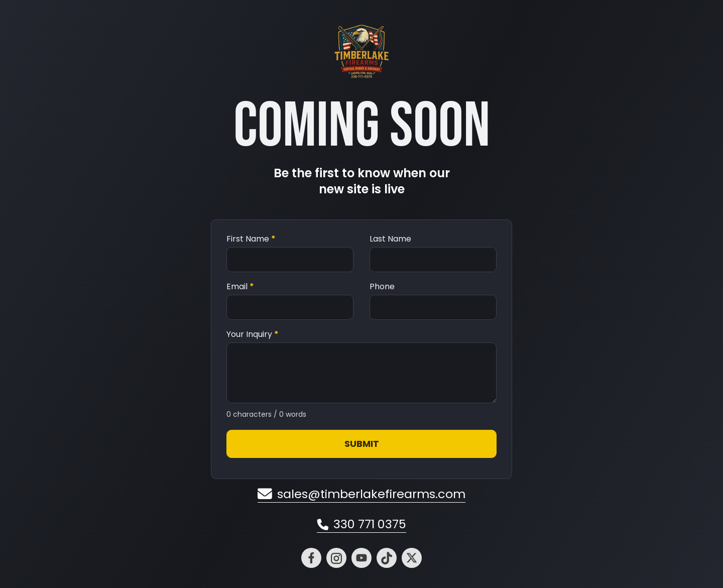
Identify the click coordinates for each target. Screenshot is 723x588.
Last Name (390, 239)
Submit (362, 444)
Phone (382, 287)
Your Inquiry (253, 334)
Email (240, 287)
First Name (251, 239)
